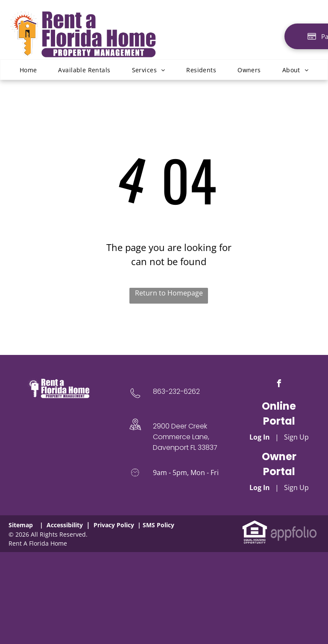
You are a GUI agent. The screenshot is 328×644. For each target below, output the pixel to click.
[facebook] (279, 385)
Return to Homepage (169, 293)
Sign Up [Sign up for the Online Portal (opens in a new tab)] (296, 437)
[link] (255, 525)
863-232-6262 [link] (176, 391)
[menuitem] (28, 70)
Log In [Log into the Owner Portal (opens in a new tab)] (260, 487)
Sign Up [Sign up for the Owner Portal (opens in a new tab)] (296, 487)
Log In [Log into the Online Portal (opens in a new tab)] (260, 437)
